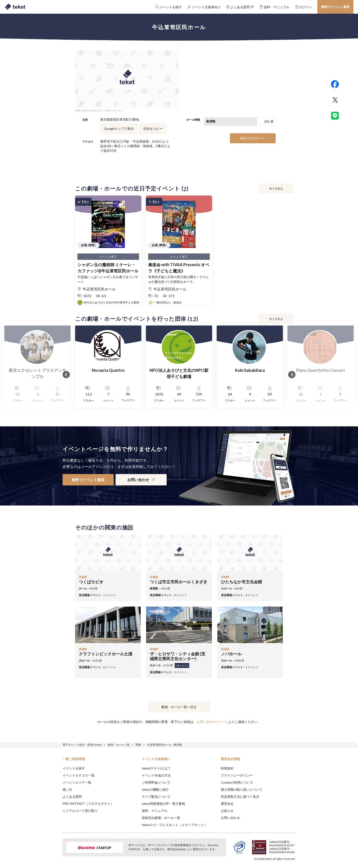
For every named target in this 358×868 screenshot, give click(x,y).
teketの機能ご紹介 (155, 789)
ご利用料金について (156, 782)
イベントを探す (74, 768)
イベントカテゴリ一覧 (79, 775)
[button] (55, 851)
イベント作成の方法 (156, 775)
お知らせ (227, 811)
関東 (138, 745)
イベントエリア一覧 (77, 782)
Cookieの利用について (237, 782)
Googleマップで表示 (119, 129)
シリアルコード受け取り (80, 811)
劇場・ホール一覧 (119, 745)
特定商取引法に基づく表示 (240, 796)
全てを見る (276, 189)
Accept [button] (293, 845)
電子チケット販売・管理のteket (82, 745)
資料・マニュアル (155, 811)
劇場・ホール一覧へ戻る (179, 707)
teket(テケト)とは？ (156, 768)
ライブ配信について (156, 796)
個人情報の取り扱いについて (242, 789)
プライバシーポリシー (237, 775)
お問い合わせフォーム (213, 722)
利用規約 (227, 768)
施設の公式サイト (253, 138)
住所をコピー (153, 129)
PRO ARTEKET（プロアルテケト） (88, 804)
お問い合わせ (230, 818)
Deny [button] (270, 845)
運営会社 (227, 804)
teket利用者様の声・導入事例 (163, 804)
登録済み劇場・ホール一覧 (161, 818)
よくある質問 (72, 796)
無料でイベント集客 (335, 7)
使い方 (67, 789)
